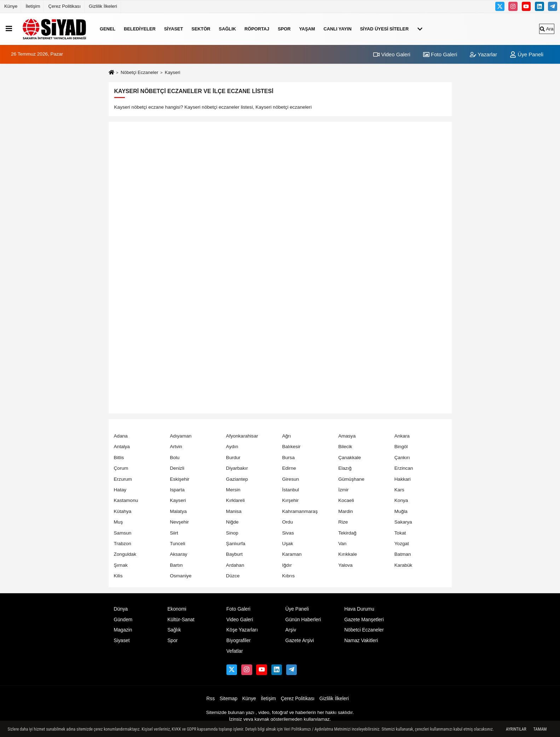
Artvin (176, 447)
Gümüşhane (351, 479)
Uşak (287, 544)
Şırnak (121, 565)
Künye (11, 6)
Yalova (345, 565)
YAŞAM (307, 29)
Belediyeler (140, 29)
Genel (108, 29)
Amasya (347, 436)
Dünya (121, 609)
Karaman (292, 554)
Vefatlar (235, 651)
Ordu (287, 522)
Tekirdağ (347, 533)
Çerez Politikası (64, 6)
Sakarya (403, 522)
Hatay (120, 490)
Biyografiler (239, 641)
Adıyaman (181, 436)
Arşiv (291, 630)
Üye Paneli (527, 54)
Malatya (178, 511)
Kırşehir (290, 500)
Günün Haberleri (303, 620)
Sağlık (227, 29)
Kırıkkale (348, 554)
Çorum (121, 468)
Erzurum (123, 479)
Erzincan (404, 468)
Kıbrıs (288, 576)
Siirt (174, 533)
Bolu (175, 458)
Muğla (401, 511)
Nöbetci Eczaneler (364, 630)
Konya (401, 500)
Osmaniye (181, 576)
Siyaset (174, 29)
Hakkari (403, 479)
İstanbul (290, 490)
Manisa (234, 511)
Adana (121, 436)
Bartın (176, 565)
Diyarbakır (237, 468)
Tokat (400, 533)
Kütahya (123, 511)
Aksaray (178, 554)
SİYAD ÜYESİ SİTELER (385, 29)
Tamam (540, 729)
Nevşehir (179, 522)
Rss (210, 699)
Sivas (288, 533)
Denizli (177, 468)
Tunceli (177, 544)
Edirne (289, 468)
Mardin (346, 511)
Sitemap (229, 699)
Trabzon (123, 544)
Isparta (177, 490)
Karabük (403, 565)
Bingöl (401, 447)
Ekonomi (177, 609)
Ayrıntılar (516, 729)
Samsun (123, 533)
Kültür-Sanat (181, 620)
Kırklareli (235, 500)
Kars (399, 490)
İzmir (343, 490)
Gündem (123, 620)
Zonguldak (125, 554)
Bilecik (345, 447)
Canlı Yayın (337, 29)
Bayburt (234, 554)
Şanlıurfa (236, 544)
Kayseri (178, 500)
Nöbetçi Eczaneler (139, 72)
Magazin (123, 630)
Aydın (232, 447)
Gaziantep (237, 479)
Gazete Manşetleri (364, 620)
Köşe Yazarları (242, 630)
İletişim (33, 6)
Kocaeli (346, 500)
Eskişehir (180, 479)
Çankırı (402, 458)
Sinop (232, 533)
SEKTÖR (201, 29)
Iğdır (287, 565)
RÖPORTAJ (257, 29)
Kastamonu (126, 500)
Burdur (233, 458)
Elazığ (345, 468)
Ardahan (235, 565)
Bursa (288, 458)
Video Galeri (392, 54)
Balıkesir (291, 447)
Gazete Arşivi (299, 641)
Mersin (233, 490)
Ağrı (286, 436)
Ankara (402, 436)
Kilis (118, 576)
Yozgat (402, 544)
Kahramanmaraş (300, 511)
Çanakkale (350, 458)
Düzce (233, 576)
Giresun (290, 479)
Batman (403, 554)
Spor (284, 29)
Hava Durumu (359, 609)
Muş (119, 522)
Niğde (232, 522)
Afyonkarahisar (242, 436)
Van (342, 544)
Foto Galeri (440, 54)
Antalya (122, 447)
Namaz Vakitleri (361, 641)
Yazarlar (483, 54)
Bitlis (119, 458)
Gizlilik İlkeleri (103, 6)
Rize (343, 522)
